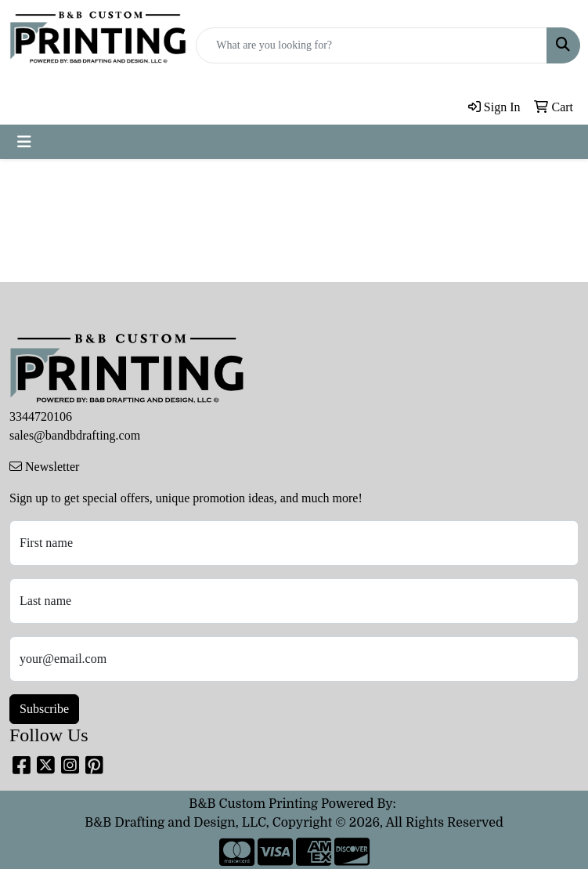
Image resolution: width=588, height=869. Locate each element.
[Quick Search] (372, 45)
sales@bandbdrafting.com (75, 435)
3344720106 (41, 416)
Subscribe (44, 709)
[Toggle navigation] (24, 142)
